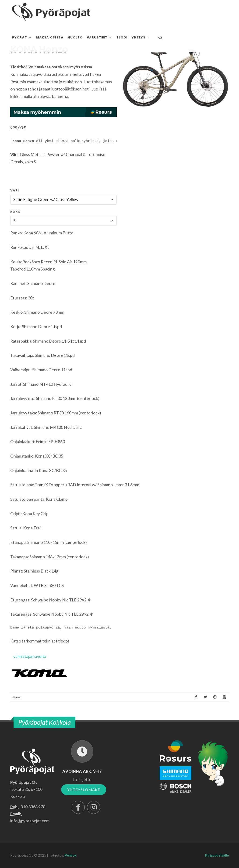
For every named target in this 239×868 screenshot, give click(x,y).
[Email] (224, 697)
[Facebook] (196, 697)
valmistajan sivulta (30, 656)
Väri (15, 190)
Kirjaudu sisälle (217, 855)
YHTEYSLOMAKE (84, 790)
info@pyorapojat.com (30, 821)
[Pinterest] (215, 697)
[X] (205, 697)
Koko (15, 212)
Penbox (71, 855)
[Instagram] (94, 807)
